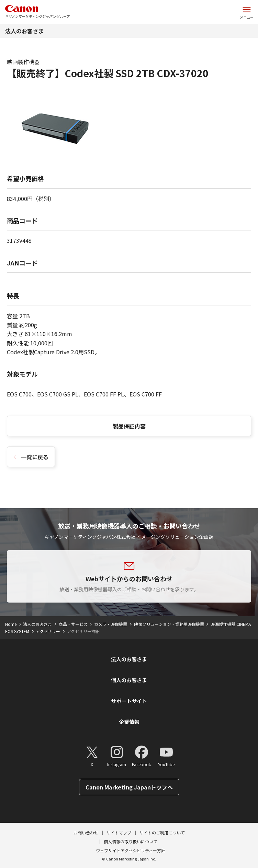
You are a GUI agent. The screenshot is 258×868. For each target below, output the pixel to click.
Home (11, 624)
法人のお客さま (24, 31)
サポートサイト (129, 701)
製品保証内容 (129, 426)
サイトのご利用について (162, 833)
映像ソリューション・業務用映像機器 (169, 624)
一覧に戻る (35, 457)
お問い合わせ (86, 833)
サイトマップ (119, 833)
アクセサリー (48, 631)
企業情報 (129, 722)
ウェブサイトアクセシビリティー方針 (131, 850)
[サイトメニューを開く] (247, 12)
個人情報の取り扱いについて (131, 841)
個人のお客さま (129, 680)
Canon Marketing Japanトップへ (129, 787)
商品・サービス (73, 624)
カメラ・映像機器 (111, 624)
